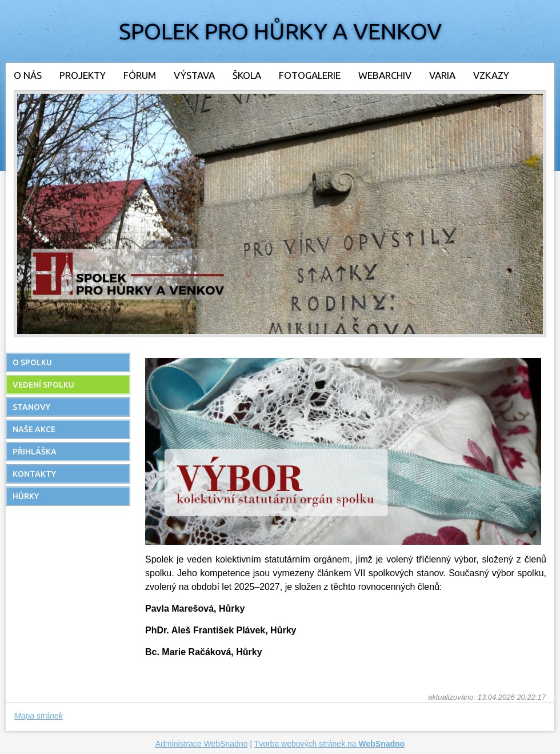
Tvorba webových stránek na (330, 744)
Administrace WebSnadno (202, 744)
